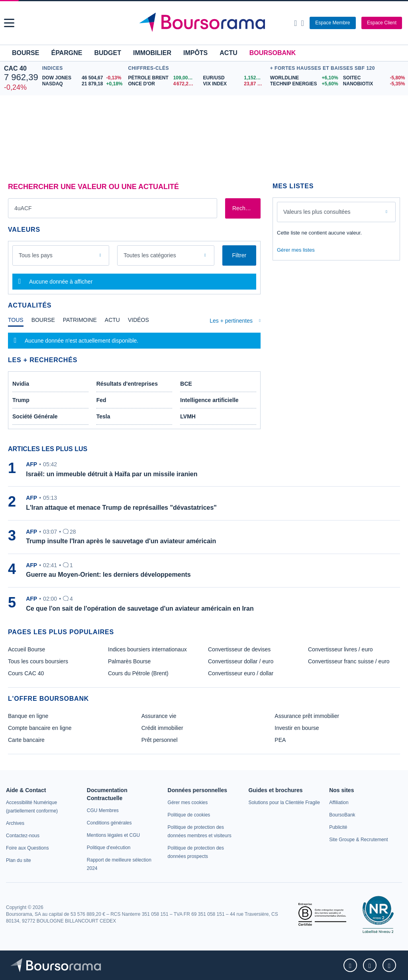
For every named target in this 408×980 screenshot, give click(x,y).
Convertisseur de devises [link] (239, 649)
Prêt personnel (160, 740)
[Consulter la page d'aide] (302, 23)
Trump (21, 400)
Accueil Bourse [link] (26, 649)
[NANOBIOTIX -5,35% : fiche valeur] (374, 84)
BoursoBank (273, 53)
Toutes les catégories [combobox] (150, 255)
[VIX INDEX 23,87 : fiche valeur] (235, 84)
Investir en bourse (297, 728)
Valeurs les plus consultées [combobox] (317, 212)
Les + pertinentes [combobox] (231, 321)
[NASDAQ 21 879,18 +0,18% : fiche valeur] (83, 84)
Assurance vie (159, 716)
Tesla (103, 416)
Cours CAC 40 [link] (26, 673)
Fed (101, 400)
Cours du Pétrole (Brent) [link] (138, 673)
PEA (280, 740)
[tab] (16, 322)
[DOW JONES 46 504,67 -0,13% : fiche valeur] (83, 78)
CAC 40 (15, 68)
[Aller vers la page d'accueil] (205, 23)
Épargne (67, 53)
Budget (108, 53)
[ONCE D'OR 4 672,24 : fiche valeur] (162, 84)
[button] (9, 23)
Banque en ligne (28, 716)
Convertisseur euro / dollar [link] (241, 673)
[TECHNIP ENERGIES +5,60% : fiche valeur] (304, 84)
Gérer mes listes (296, 250)
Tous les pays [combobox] (36, 255)
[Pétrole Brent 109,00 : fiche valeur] (162, 78)
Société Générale (35, 416)
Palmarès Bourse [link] (129, 661)
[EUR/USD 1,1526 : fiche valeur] (235, 78)
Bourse (25, 53)
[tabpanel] (134, 341)
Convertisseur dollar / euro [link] (241, 661)
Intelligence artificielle (209, 400)
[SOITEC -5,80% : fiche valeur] (374, 78)
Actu (228, 53)
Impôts (195, 53)
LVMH (188, 416)
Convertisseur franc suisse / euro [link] (349, 661)
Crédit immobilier (162, 728)
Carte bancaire (26, 740)
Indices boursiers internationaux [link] (147, 649)
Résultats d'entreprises (127, 384)
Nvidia (21, 384)
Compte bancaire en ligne (40, 728)
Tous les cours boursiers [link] (38, 661)
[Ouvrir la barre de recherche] (295, 23)
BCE (186, 384)
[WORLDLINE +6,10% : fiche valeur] (304, 78)
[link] (15, 823)
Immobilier (152, 53)
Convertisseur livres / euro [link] (340, 649)
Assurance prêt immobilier (307, 716)
